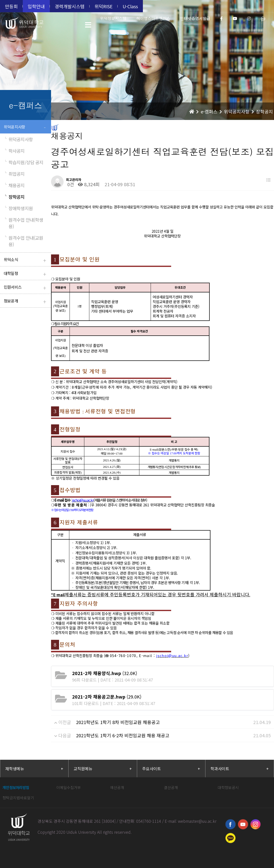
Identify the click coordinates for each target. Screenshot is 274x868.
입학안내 (36, 6)
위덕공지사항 (26, 127)
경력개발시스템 (70, 6)
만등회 (11, 6)
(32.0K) (105, 673)
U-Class (130, 6)
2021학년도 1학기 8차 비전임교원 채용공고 (118, 722)
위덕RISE (104, 6)
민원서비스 (26, 288)
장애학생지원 (18, 208)
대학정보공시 (228, 787)
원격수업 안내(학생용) (23, 223)
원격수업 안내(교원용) (23, 241)
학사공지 (14, 151)
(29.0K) (107, 697)
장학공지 (14, 197)
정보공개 (26, 301)
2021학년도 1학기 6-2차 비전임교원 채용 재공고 (123, 735)
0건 (70, 184)
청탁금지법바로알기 (18, 798)
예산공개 (117, 787)
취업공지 (14, 174)
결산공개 (171, 787)
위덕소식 (26, 260)
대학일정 (26, 274)
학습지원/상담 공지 (24, 162)
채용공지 (14, 185)
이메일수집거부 (69, 787)
